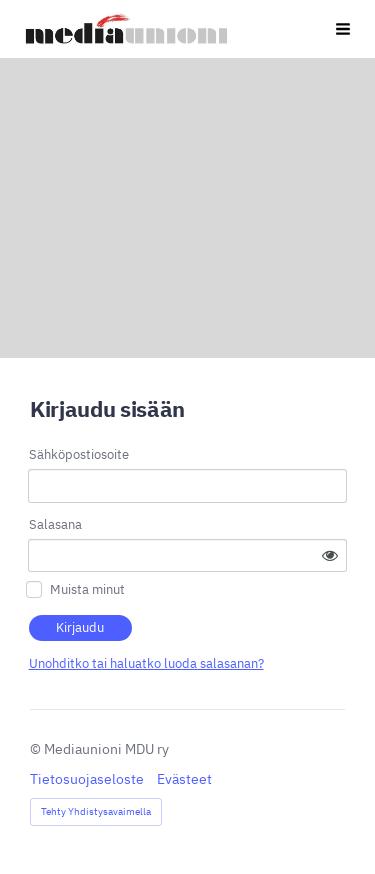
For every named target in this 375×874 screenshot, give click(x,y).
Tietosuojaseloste (87, 779)
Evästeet (184, 779)
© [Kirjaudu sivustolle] (37, 749)
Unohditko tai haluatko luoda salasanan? (146, 663)
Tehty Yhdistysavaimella (96, 811)
